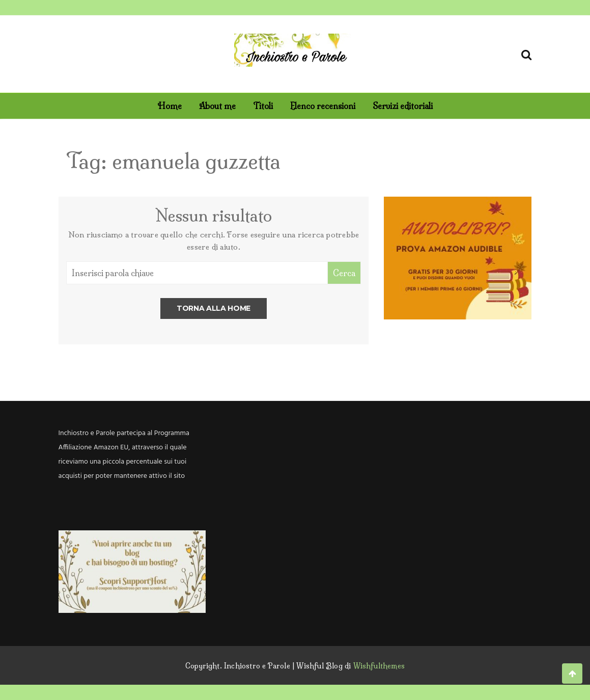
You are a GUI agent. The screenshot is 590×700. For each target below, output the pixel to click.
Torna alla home (214, 308)
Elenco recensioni (323, 106)
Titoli (263, 106)
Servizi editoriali (403, 106)
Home (170, 106)
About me (217, 106)
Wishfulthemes (379, 666)
